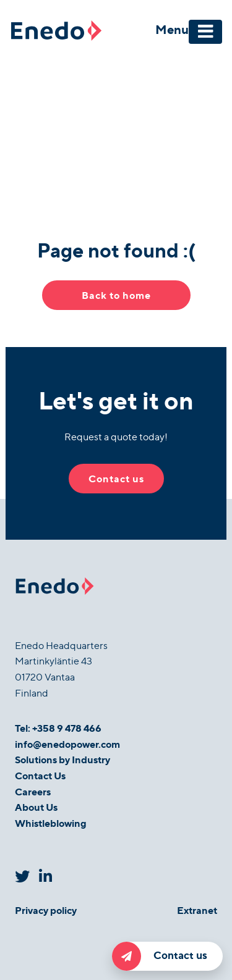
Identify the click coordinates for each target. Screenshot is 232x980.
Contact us (160, 956)
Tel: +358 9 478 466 (58, 728)
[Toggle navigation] (205, 32)
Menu (172, 29)
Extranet (197, 910)
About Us (36, 807)
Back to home (116, 295)
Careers (33, 791)
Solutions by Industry (62, 759)
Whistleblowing (51, 823)
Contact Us (40, 775)
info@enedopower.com (67, 744)
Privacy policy (46, 910)
